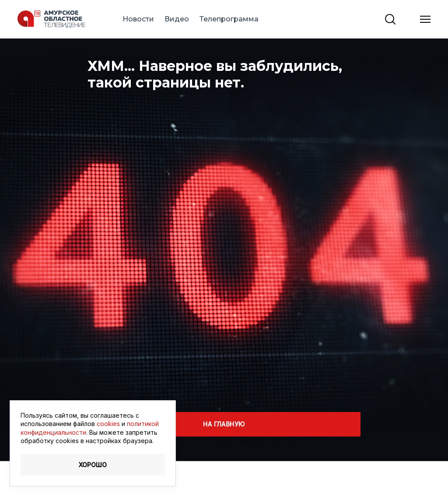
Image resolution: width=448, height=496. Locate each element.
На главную (224, 424)
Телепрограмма (229, 19)
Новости (138, 19)
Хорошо (93, 465)
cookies (108, 424)
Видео (177, 19)
